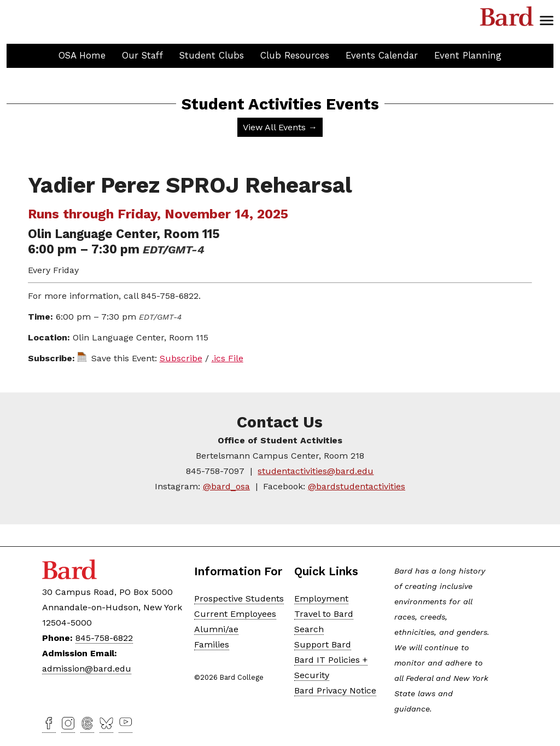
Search (309, 629)
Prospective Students (239, 598)
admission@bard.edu (87, 669)
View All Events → (280, 127)
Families (212, 644)
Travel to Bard (324, 614)
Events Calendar (382, 55)
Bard (507, 16)
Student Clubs (212, 55)
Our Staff (142, 55)
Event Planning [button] (468, 55)
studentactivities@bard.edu (316, 471)
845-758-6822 (104, 638)
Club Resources (295, 55)
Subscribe (181, 358)
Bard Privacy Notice (335, 690)
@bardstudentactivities (357, 486)
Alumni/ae (216, 629)
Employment (321, 598)
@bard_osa (226, 486)
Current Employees (235, 614)
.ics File (227, 358)
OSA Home (82, 55)
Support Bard (323, 644)
